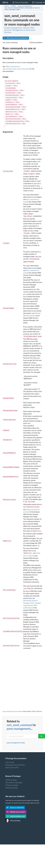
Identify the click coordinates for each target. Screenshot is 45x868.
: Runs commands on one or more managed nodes (22, 9)
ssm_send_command (20, 722)
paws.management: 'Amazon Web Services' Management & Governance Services (20, 30)
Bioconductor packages (14, 780)
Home (7, 6)
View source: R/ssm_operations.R (16, 38)
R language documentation (15, 762)
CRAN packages (11, 777)
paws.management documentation (13, 708)
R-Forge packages (12, 782)
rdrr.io (5, 2)
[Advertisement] (22, 670)
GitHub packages (12, 785)
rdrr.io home (10, 759)
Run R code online (12, 765)
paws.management (19, 726)
